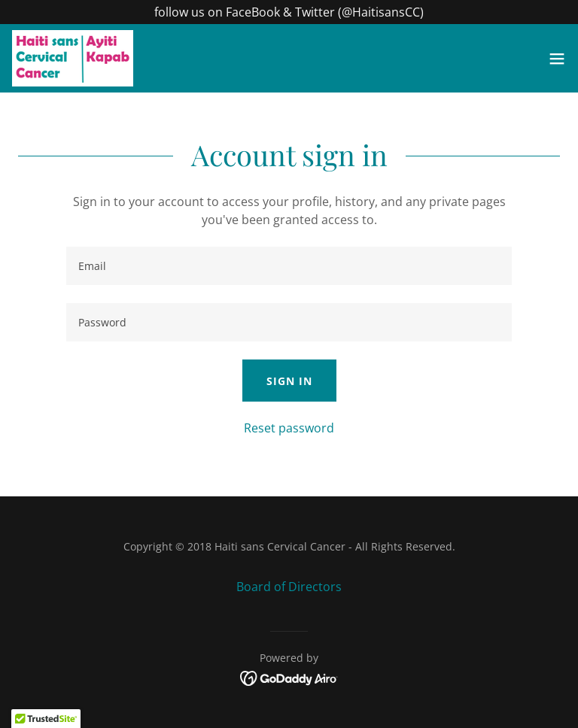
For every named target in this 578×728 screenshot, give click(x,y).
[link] (73, 58)
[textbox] (289, 266)
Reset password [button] (289, 428)
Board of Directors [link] (289, 587)
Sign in (289, 381)
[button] (557, 59)
